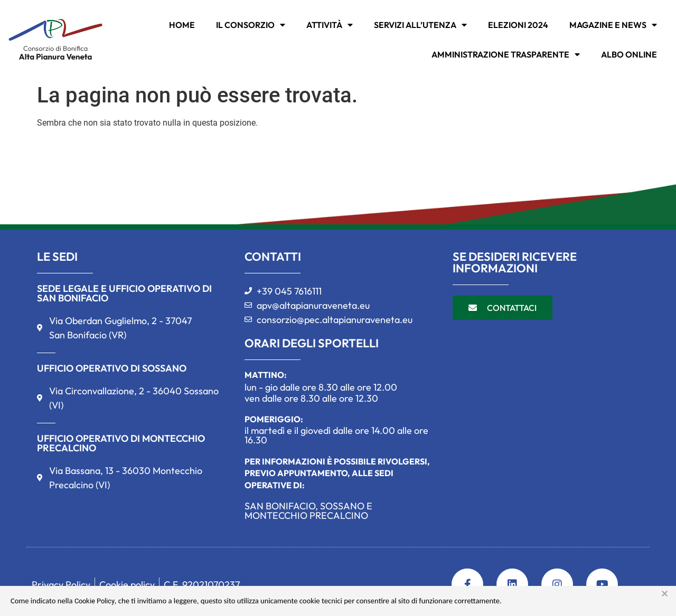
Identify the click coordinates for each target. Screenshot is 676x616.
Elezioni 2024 (518, 25)
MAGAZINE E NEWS (613, 25)
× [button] (665, 594)
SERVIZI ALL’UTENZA (420, 25)
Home (182, 25)
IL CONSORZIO (251, 25)
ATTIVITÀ (330, 25)
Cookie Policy (95, 601)
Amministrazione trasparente (506, 54)
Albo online (629, 54)
